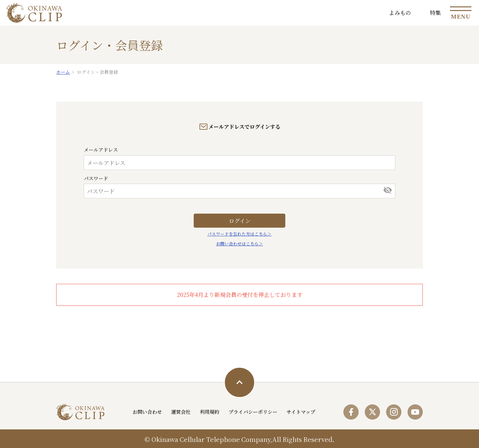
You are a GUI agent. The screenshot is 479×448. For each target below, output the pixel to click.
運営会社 (181, 412)
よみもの (400, 13)
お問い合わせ (147, 412)
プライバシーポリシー (253, 412)
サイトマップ (301, 412)
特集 (435, 13)
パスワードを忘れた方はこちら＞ (239, 234)
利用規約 (210, 412)
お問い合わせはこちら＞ (239, 244)
